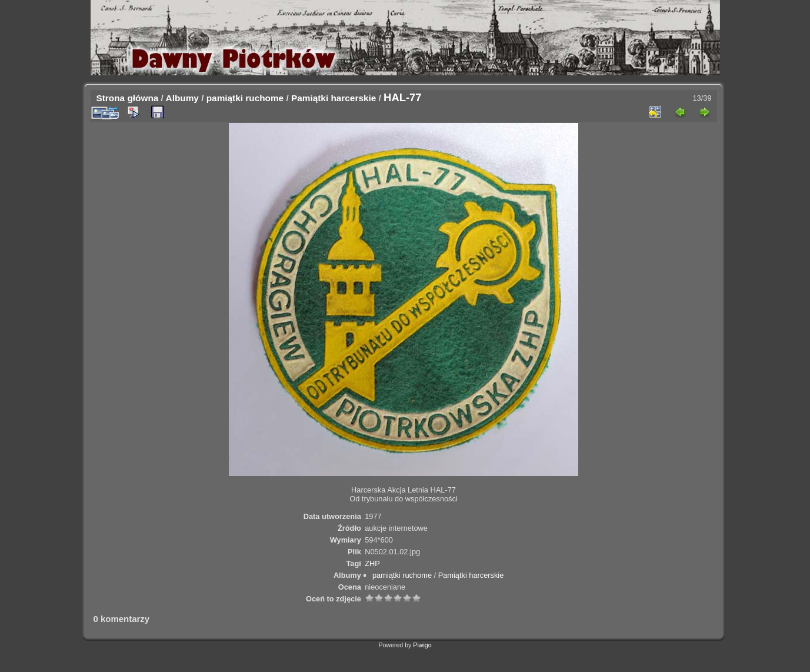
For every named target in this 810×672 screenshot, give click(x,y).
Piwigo (422, 645)
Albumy (182, 98)
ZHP (372, 563)
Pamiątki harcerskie (334, 98)
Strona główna (128, 98)
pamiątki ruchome (245, 98)
